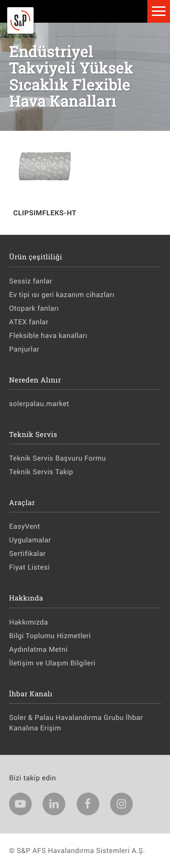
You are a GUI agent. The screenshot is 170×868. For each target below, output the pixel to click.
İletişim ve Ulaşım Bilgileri (52, 663)
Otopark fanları (34, 308)
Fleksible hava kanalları (48, 336)
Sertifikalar (27, 554)
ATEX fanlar (29, 322)
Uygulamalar (30, 540)
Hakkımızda (29, 622)
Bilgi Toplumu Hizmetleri (50, 636)
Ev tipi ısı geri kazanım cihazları (62, 295)
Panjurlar (24, 349)
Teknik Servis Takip (41, 472)
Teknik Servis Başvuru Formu (58, 458)
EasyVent (25, 526)
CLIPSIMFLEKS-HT (45, 213)
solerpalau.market (39, 404)
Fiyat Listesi (29, 567)
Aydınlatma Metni (38, 650)
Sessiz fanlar (31, 281)
